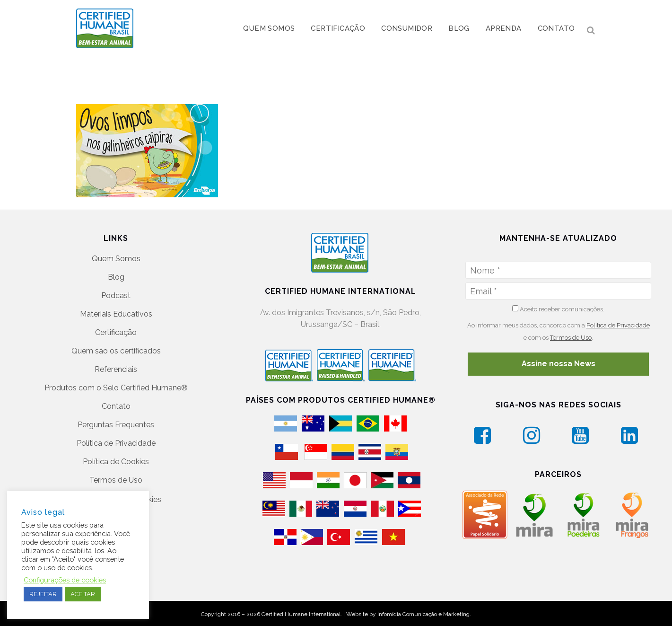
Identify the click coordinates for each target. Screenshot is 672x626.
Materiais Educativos (116, 314)
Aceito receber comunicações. (558, 309)
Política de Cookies (116, 462)
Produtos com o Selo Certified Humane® (116, 388)
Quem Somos (116, 259)
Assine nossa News (559, 364)
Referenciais (116, 369)
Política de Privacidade (116, 443)
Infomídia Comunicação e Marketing (423, 614)
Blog (116, 277)
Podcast (116, 295)
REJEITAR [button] (43, 594)
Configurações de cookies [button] (65, 580)
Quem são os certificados (116, 351)
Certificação (116, 332)
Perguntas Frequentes (116, 425)
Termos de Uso (116, 480)
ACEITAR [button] (83, 594)
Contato (116, 406)
